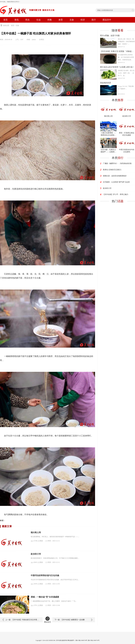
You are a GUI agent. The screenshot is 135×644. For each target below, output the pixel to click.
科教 (50, 20)
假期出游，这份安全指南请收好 (115, 176)
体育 (61, 20)
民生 (28, 20)
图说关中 (107, 20)
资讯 (17, 20)
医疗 (94, 20)
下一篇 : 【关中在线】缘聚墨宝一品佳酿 (70, 620)
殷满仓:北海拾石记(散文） (113, 170)
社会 (39, 20)
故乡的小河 (107, 188)
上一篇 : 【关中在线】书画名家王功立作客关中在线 (22, 620)
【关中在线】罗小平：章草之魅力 (116, 194)
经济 (83, 20)
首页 (6, 20)
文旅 (72, 20)
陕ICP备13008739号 (94, 640)
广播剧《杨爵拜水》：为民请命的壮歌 (117, 163)
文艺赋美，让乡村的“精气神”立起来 (116, 182)
